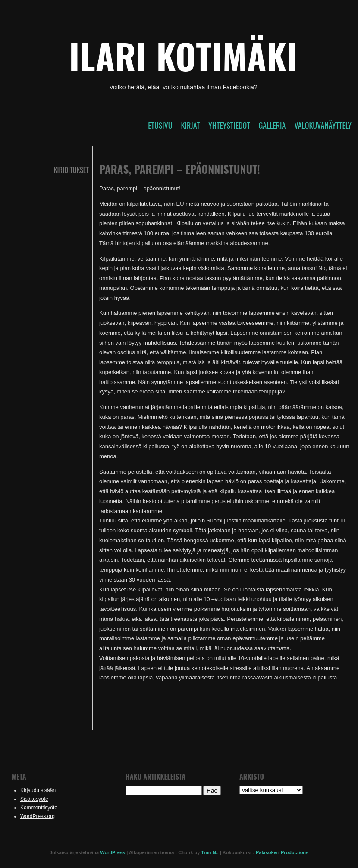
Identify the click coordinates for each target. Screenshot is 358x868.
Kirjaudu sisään (38, 790)
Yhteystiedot (229, 125)
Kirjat (191, 125)
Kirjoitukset (71, 170)
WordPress (113, 852)
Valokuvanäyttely (323, 125)
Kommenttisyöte (39, 808)
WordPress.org (38, 816)
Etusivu (160, 125)
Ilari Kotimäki (183, 56)
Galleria (272, 125)
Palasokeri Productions (282, 852)
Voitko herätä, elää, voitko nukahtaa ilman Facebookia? (183, 87)
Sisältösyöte (34, 799)
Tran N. (209, 852)
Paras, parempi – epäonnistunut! (180, 169)
